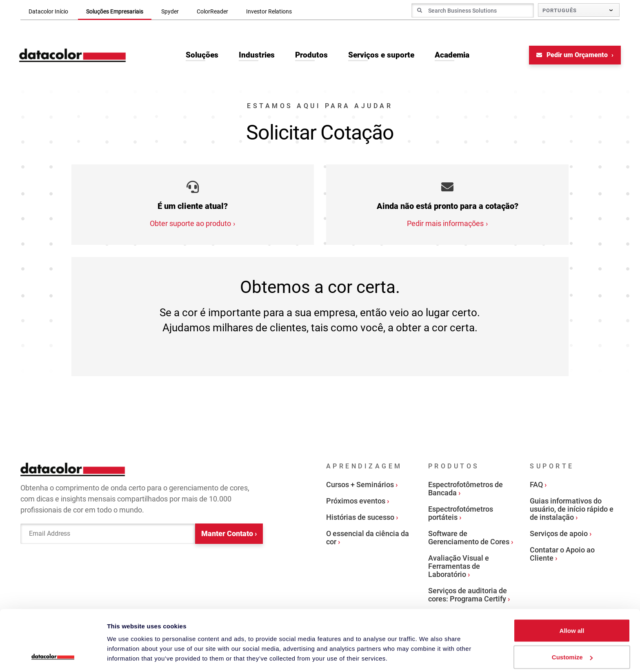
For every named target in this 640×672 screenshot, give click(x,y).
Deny (572, 650)
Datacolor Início (48, 11)
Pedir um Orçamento (572, 56)
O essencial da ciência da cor (368, 538)
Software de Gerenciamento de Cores (469, 538)
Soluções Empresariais (115, 11)
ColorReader (212, 11)
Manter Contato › (229, 535)
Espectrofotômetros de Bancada (466, 489)
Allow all (572, 597)
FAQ (536, 485)
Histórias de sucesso (360, 518)
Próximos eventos (356, 502)
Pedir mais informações (445, 224)
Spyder (170, 11)
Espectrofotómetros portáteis (461, 514)
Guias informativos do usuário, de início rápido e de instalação (572, 510)
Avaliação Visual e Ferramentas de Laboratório (459, 567)
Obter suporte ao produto (190, 224)
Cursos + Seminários (360, 485)
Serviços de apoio (559, 534)
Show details (126, 647)
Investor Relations (269, 11)
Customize (572, 624)
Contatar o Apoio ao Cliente (562, 555)
